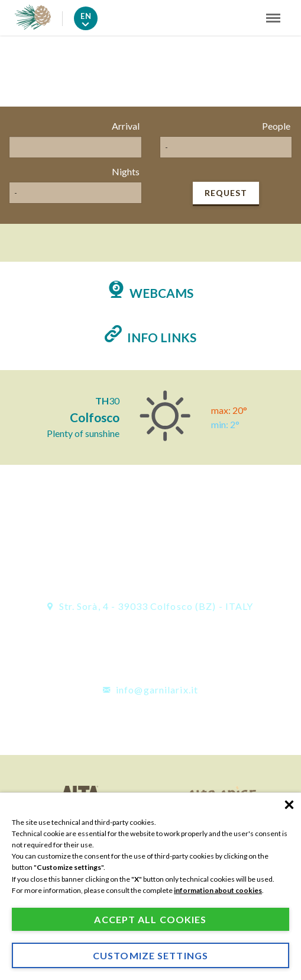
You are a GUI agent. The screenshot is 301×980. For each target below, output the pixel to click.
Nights (126, 171)
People (276, 126)
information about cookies (218, 890)
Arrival (126, 126)
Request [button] (226, 193)
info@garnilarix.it (150, 690)
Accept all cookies (150, 919)
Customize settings (150, 955)
